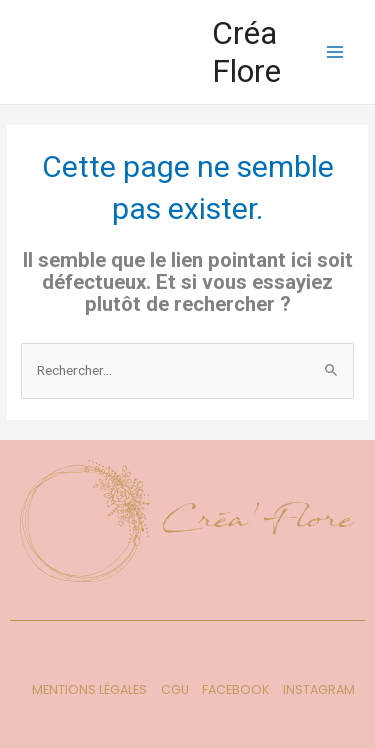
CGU (175, 689)
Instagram (319, 689)
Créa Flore (246, 52)
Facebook (235, 689)
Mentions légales (89, 689)
